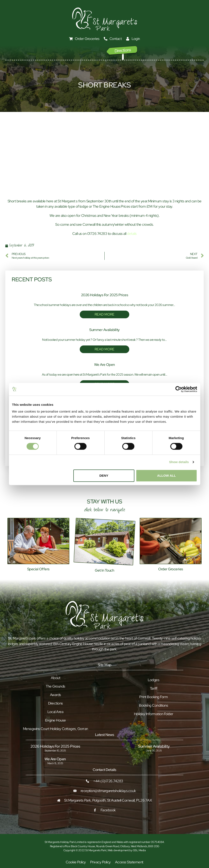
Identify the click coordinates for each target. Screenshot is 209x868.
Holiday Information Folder (154, 714)
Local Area (55, 712)
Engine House (55, 720)
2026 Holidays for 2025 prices (105, 295)
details (132, 234)
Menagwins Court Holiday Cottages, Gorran (55, 729)
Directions (55, 703)
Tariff (154, 688)
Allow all (166, 476)
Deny (104, 476)
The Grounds (55, 686)
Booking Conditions (154, 705)
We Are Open (104, 365)
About (56, 678)
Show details (179, 462)
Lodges (154, 680)
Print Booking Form (154, 697)
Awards (55, 695)
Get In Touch (104, 570)
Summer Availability (104, 330)
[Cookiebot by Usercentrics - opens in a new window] (178, 389)
